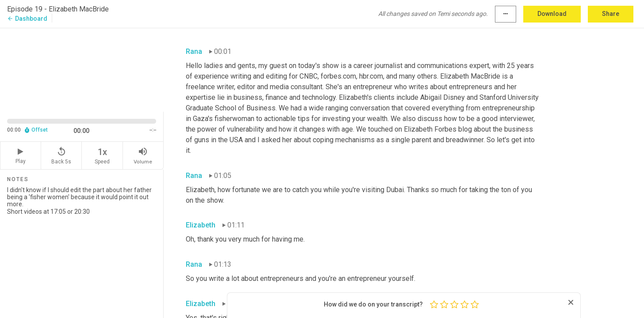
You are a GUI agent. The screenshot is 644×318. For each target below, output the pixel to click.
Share (611, 14)
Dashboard (27, 19)
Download (552, 14)
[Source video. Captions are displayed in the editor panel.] (82, 69)
